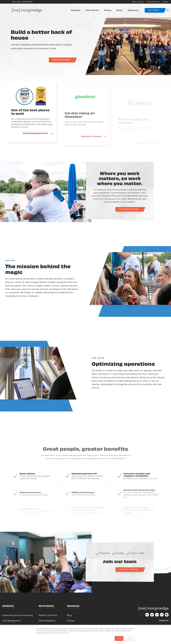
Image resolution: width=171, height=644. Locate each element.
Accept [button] (119, 638)
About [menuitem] (120, 10)
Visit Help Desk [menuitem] (153, 2)
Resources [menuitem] (133, 10)
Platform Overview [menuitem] (48, 615)
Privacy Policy (65, 633)
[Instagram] (162, 615)
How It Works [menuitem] (92, 10)
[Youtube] (167, 615)
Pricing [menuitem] (108, 10)
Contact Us (164, 620)
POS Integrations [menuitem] (47, 621)
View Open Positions (129, 209)
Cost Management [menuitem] (11, 621)
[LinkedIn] (147, 615)
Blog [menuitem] (69, 615)
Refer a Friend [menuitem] (138, 2)
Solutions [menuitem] (76, 10)
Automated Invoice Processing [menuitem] (18, 615)
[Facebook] (157, 615)
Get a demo (154, 10)
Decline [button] (129, 638)
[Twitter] (152, 615)
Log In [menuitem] (166, 2)
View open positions (61, 60)
